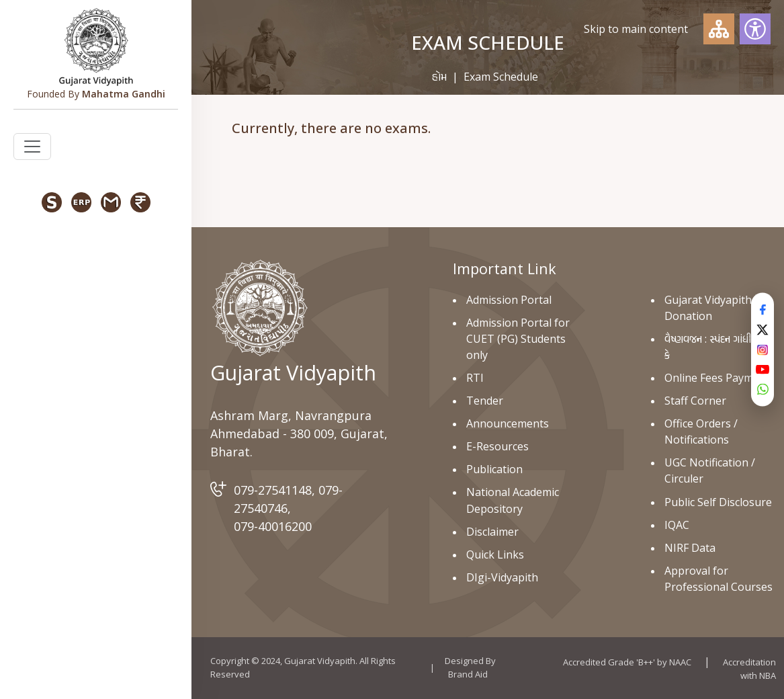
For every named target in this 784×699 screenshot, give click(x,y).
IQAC (677, 525)
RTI (475, 378)
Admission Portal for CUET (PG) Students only (518, 339)
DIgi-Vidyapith (502, 577)
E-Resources (497, 446)
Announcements (508, 423)
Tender (485, 401)
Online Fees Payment (717, 378)
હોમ (439, 77)
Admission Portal (509, 300)
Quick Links (495, 554)
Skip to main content (636, 29)
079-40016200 (273, 526)
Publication (494, 469)
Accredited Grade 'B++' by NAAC (627, 662)
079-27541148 (273, 490)
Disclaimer (492, 532)
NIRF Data (690, 548)
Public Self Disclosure (718, 502)
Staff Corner (695, 401)
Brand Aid (468, 674)
